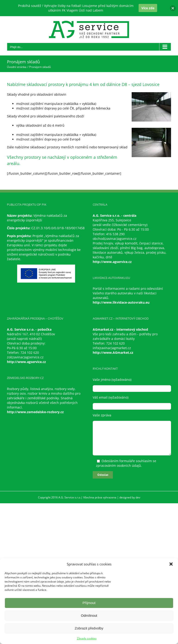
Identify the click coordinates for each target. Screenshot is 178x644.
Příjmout (89, 603)
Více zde (148, 8)
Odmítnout (89, 615)
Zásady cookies (87, 638)
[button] (171, 564)
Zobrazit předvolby (89, 628)
